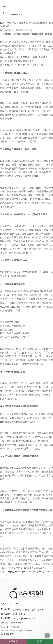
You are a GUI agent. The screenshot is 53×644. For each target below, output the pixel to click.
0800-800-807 (13, 13)
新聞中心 (12, 23)
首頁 (2, 23)
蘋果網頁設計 (8, 634)
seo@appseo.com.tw (24, 618)
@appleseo (17, 623)
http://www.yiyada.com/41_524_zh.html (30, 572)
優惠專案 (23, 23)
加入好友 (40, 641)
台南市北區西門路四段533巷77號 (28, 610)
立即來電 (13, 641)
